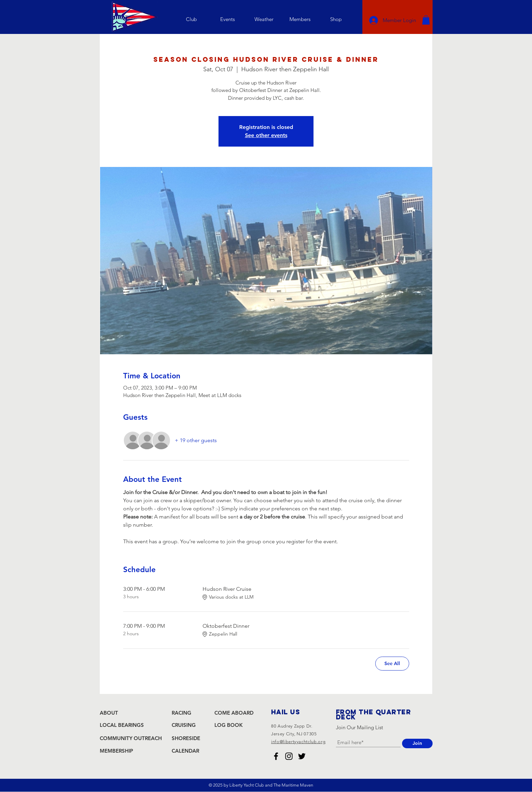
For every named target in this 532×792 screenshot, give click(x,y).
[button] (191, 19)
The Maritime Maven (293, 785)
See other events (266, 135)
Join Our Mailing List (359, 727)
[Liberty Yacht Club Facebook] (276, 756)
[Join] (417, 743)
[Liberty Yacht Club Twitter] (302, 756)
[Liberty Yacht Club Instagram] (289, 756)
